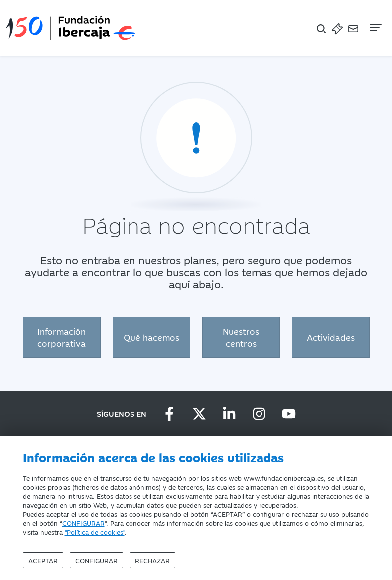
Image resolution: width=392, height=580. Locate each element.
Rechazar (152, 560)
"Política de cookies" (95, 532)
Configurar (96, 560)
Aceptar (43, 560)
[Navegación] (375, 28)
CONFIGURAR (83, 523)
